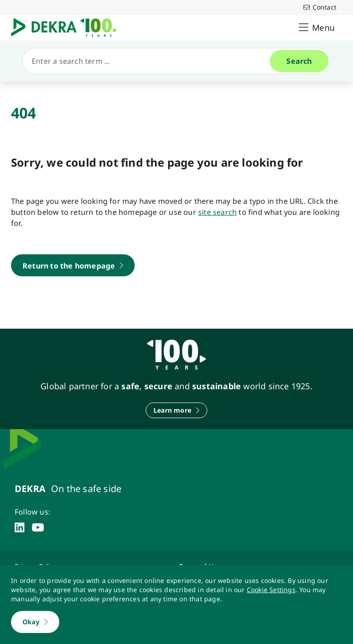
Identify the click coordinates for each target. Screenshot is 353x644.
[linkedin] (20, 527)
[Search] (150, 61)
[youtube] (38, 527)
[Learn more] (176, 410)
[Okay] (35, 622)
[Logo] (68, 28)
